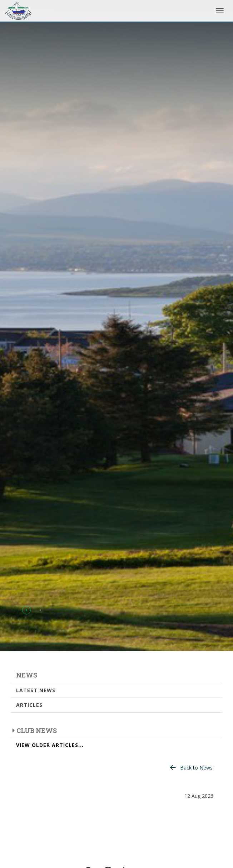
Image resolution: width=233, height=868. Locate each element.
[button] (26, 610)
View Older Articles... (50, 745)
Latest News (36, 690)
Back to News (196, 768)
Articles (29, 705)
